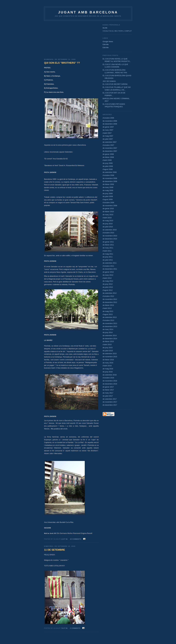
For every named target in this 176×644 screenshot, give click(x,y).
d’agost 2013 (108, 314)
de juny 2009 (108, 193)
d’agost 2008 (108, 169)
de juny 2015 (108, 348)
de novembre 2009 (110, 206)
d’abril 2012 (107, 278)
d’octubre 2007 (108, 145)
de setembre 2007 (110, 142)
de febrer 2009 (108, 184)
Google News (108, 42)
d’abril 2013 (107, 308)
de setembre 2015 (110, 354)
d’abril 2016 (107, 366)
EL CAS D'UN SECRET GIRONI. (115, 84)
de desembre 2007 (110, 151)
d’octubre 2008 (108, 175)
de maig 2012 (108, 281)
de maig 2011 (108, 254)
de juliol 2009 (108, 196)
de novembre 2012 (110, 299)
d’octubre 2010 (108, 233)
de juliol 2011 (108, 260)
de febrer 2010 (108, 212)
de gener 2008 (108, 154)
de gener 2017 (108, 387)
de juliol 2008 (108, 166)
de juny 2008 (108, 163)
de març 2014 (108, 329)
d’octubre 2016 (108, 378)
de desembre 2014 (110, 339)
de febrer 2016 (108, 360)
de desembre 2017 (110, 405)
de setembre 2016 (110, 375)
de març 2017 (108, 393)
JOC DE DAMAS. (109, 81)
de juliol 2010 (108, 227)
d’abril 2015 (107, 345)
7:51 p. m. (64, 628)
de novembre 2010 (110, 236)
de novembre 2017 (110, 402)
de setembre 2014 (110, 335)
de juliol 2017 (108, 396)
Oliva (105, 28)
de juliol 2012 (108, 287)
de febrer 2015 (108, 341)
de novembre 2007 (110, 148)
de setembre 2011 (110, 263)
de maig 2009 (108, 190)
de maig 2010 (108, 221)
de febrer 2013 (108, 305)
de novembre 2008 (110, 178)
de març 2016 (108, 363)
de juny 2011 (108, 257)
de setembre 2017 (110, 399)
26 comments (76, 539)
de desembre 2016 (110, 384)
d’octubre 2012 (108, 296)
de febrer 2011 (108, 245)
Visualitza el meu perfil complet (117, 31)
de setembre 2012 (110, 293)
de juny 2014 (108, 332)
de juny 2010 (108, 224)
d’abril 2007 (107, 133)
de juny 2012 (108, 284)
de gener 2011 (108, 242)
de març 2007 (108, 130)
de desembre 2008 (110, 181)
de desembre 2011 (110, 269)
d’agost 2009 (108, 199)
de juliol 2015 (108, 351)
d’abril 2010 (107, 218)
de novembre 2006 (110, 121)
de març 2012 (108, 275)
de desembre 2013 (110, 326)
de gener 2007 (108, 127)
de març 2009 (108, 187)
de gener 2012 (108, 272)
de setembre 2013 (110, 317)
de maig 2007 (108, 136)
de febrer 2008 (108, 157)
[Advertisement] (71, 39)
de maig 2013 (108, 311)
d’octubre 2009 (108, 203)
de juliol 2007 (108, 139)
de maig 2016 (108, 369)
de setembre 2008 (110, 172)
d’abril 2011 (107, 251)
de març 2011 (108, 248)
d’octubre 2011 (108, 266)
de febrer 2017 (108, 390)
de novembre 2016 (110, 381)
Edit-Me (106, 44)
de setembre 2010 (110, 230)
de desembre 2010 (110, 239)
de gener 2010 (108, 208)
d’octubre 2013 (108, 320)
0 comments (75, 628)
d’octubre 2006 (108, 118)
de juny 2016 (108, 372)
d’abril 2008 (107, 160)
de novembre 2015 (110, 357)
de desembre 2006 (110, 124)
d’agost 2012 (108, 290)
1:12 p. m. (64, 539)
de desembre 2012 (110, 302)
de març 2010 (108, 215)
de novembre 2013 (110, 323)
